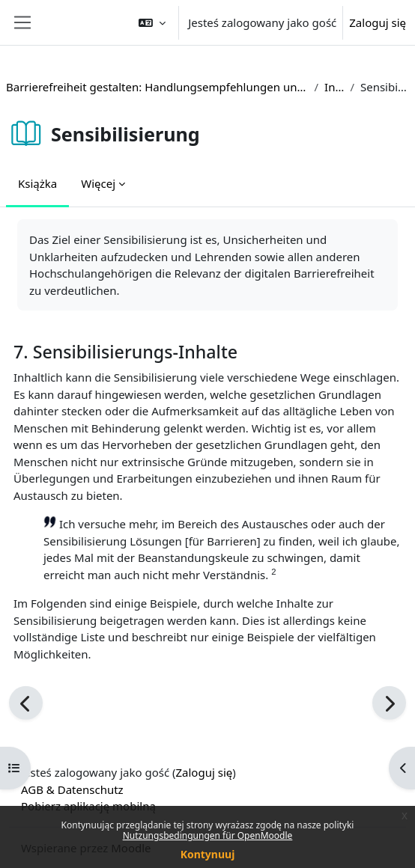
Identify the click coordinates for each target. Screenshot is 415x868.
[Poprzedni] (26, 703)
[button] (152, 22)
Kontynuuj (208, 854)
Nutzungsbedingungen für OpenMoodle (208, 835)
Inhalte (334, 87)
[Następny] (389, 703)
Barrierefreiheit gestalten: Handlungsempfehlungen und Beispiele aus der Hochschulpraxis (157, 87)
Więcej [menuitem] (98, 183)
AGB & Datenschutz (72, 789)
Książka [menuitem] (37, 183)
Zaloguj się (378, 22)
